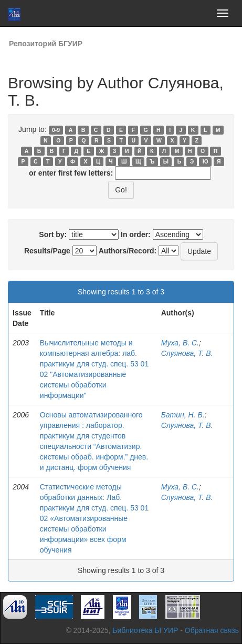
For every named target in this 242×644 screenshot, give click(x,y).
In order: (136, 234)
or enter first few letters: (71, 173)
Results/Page (47, 251)
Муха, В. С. (180, 343)
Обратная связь (212, 630)
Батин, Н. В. (183, 415)
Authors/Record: (128, 251)
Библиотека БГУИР (145, 630)
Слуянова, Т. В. (187, 353)
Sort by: (53, 234)
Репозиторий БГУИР (46, 44)
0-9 (56, 130)
